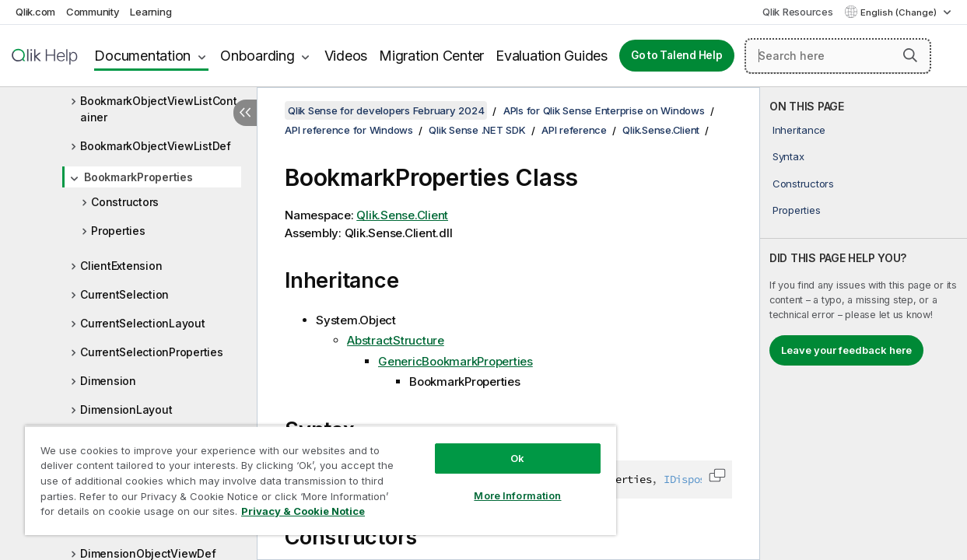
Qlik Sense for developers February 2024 (386, 110)
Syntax (788, 156)
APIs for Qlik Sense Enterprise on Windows (604, 110)
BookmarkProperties (138, 177)
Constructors (125, 202)
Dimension (108, 381)
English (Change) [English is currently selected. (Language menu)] (900, 12)
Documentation (142, 56)
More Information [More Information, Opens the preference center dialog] (492, 484)
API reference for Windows (349, 130)
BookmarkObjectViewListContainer (159, 109)
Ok (492, 446)
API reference (574, 130)
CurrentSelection (124, 294)
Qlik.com (35, 12)
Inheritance (799, 130)
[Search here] (838, 56)
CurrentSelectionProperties (152, 352)
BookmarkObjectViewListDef (156, 146)
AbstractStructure (396, 340)
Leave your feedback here (846, 350)
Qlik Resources (798, 12)
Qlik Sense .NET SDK (477, 130)
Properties (118, 231)
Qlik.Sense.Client (661, 130)
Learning (151, 12)
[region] (305, 474)
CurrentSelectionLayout (143, 323)
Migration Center (431, 56)
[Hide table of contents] (245, 113)
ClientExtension (121, 266)
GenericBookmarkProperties (455, 361)
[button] (910, 55)
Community (93, 12)
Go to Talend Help (677, 55)
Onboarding (258, 56)
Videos (346, 56)
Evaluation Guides (552, 56)
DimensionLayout (126, 409)
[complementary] (864, 324)
